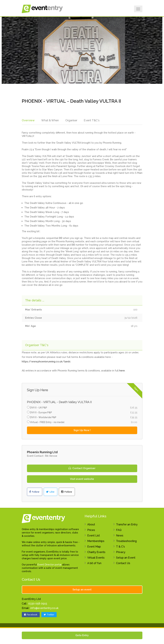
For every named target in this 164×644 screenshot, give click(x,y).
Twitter (49, 615)
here (122, 371)
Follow (34, 492)
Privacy (121, 553)
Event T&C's (92, 120)
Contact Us (123, 564)
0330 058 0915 (38, 604)
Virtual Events (96, 558)
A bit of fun (94, 564)
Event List (94, 536)
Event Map (94, 547)
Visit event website (82, 479)
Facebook (31, 615)
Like (50, 492)
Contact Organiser (82, 469)
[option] (82, 50)
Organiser (71, 120)
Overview (28, 120)
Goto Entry (82, 635)
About (91, 525)
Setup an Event (126, 558)
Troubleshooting (126, 542)
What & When (50, 120)
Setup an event (82, 590)
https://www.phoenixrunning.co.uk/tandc (46, 362)
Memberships (96, 542)
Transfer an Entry (127, 525)
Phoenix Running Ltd (42, 453)
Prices (91, 530)
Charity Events (96, 553)
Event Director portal (50, 565)
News (120, 536)
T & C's (120, 547)
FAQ (119, 530)
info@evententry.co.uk (44, 609)
